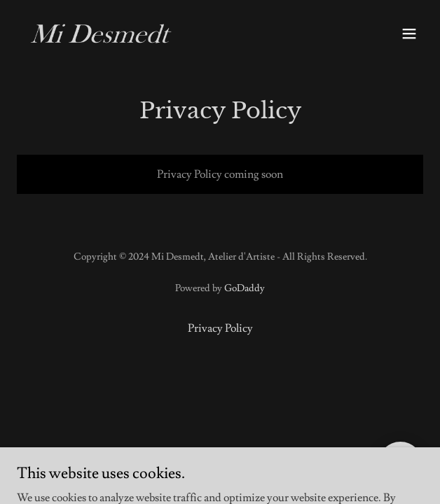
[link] (101, 34)
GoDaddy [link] (245, 288)
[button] (409, 34)
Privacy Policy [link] (220, 328)
